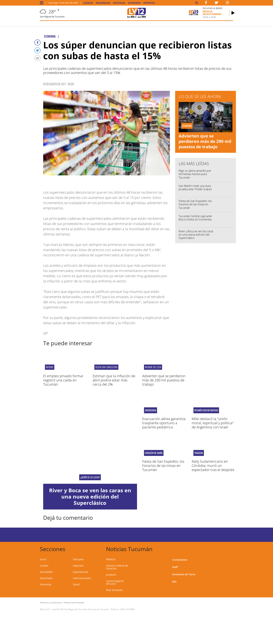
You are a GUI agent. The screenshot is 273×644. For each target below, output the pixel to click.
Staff (175, 567)
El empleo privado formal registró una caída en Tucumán (63, 380)
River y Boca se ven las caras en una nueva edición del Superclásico (196, 235)
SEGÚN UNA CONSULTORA (106, 367)
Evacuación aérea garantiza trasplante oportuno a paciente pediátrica (164, 423)
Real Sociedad (114, 590)
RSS (174, 582)
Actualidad (46, 572)
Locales (88, 3)
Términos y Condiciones (51, 602)
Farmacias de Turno (184, 574)
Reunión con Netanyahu (206, 410)
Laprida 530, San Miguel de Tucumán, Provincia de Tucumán (80, 609)
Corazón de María (154, 453)
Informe (50, 367)
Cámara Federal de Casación (117, 567)
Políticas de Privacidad (74, 602)
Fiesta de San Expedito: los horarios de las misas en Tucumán (195, 204)
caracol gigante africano (115, 582)
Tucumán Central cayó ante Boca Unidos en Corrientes (195, 218)
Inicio (43, 559)
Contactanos (180, 560)
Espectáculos (81, 572)
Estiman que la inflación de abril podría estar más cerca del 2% (114, 380)
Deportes (149, 3)
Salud (76, 584)
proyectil (111, 575)
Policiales (119, 3)
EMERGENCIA (151, 410)
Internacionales (82, 578)
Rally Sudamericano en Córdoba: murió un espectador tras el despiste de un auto (213, 468)
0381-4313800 (127, 609)
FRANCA (111, 559)
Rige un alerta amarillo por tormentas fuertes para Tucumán (195, 174)
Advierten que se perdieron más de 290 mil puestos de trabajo (205, 141)
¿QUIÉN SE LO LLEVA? (90, 477)
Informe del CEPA (153, 367)
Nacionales (103, 3)
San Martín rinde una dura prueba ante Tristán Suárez (195, 187)
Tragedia (199, 453)
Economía (134, 3)
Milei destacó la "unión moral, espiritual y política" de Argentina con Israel (213, 423)
